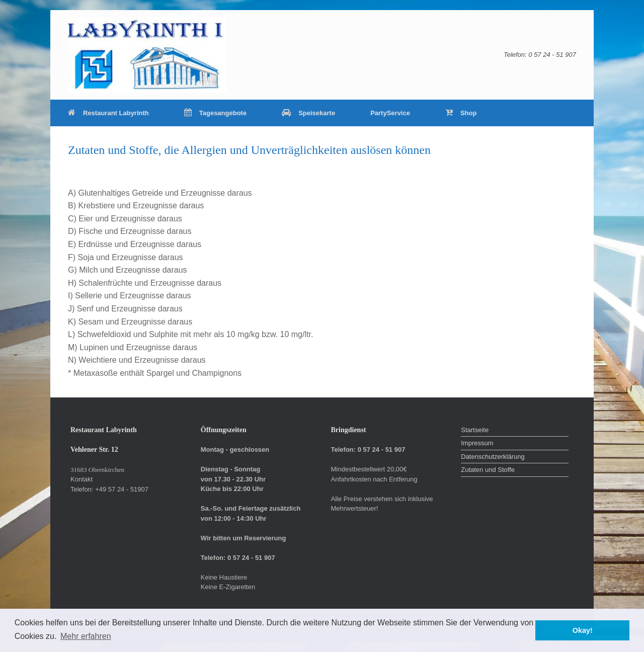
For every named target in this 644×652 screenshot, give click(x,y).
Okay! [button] (583, 630)
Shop (461, 113)
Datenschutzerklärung (493, 457)
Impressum (477, 443)
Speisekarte (308, 113)
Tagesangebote (215, 113)
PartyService (390, 113)
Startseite (475, 430)
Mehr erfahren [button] (86, 636)
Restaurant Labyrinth (108, 113)
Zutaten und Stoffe (488, 470)
